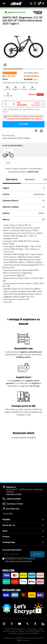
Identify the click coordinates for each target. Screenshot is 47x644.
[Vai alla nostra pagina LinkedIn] (43, 624)
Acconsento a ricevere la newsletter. (20, 560)
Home (8, 169)
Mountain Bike (35, 169)
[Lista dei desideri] (35, 4)
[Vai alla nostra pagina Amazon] (35, 624)
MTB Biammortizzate (17, 172)
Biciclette (24, 169)
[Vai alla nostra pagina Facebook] (12, 624)
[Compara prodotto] (42, 131)
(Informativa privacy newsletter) (19, 561)
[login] (43, 4)
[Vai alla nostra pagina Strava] (27, 624)
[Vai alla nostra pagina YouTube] (20, 624)
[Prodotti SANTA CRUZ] (38, 12)
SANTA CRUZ (33, 172)
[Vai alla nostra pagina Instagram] (4, 624)
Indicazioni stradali (14, 494)
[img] (36, 83)
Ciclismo (15, 169)
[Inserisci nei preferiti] (37, 131)
